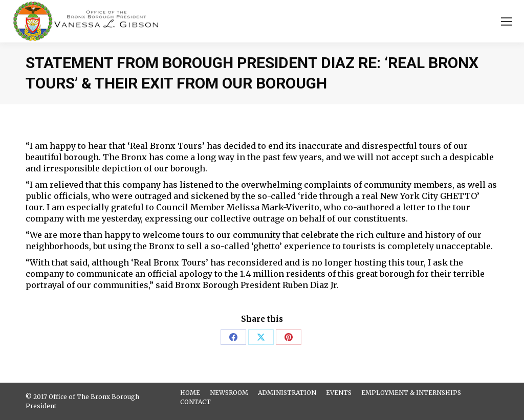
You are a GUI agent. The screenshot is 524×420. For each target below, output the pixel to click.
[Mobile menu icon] (507, 21)
